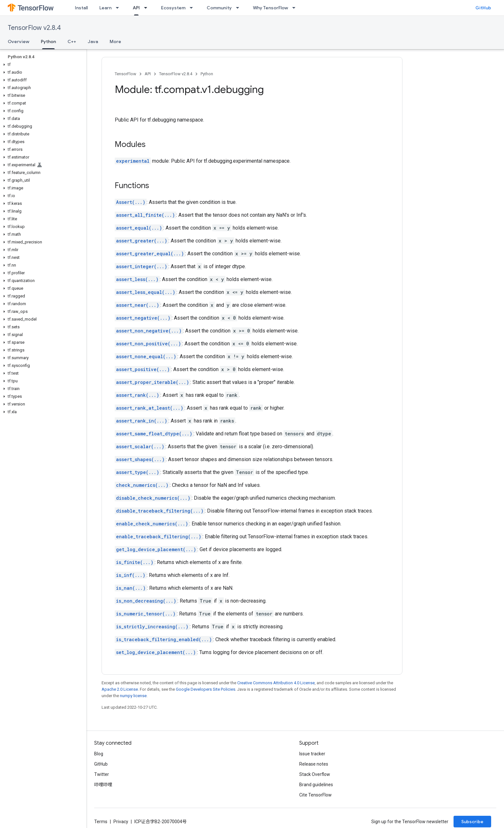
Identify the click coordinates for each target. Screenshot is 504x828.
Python (207, 74)
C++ (72, 41)
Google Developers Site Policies (206, 689)
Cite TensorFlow (315, 795)
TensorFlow (126, 74)
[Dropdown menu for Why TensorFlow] (296, 8)
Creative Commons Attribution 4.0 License (276, 683)
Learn (105, 8)
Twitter (102, 774)
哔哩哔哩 (103, 785)
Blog (99, 754)
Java (93, 41)
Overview (18, 41)
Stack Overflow (315, 774)
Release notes (314, 764)
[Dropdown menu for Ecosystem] (193, 8)
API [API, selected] (136, 8)
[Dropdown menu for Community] (239, 8)
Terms (101, 822)
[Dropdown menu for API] (148, 8)
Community (219, 8)
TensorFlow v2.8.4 (34, 28)
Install (81, 8)
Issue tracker (312, 754)
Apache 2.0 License (120, 689)
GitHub (483, 8)
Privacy (121, 822)
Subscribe (472, 822)
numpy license (133, 696)
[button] (42, 65)
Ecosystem (173, 8)
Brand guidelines (316, 785)
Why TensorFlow (270, 8)
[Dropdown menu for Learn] (119, 8)
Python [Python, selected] (48, 41)
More (115, 41)
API (148, 74)
